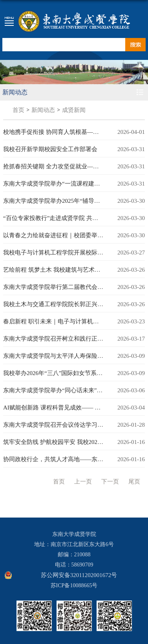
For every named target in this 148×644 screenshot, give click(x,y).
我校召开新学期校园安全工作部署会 (50, 149)
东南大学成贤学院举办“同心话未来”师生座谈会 (65, 390)
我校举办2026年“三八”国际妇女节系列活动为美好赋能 (73, 373)
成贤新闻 (74, 110)
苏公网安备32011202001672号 (79, 575)
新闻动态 (43, 110)
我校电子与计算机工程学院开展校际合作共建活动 (68, 253)
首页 (18, 110)
